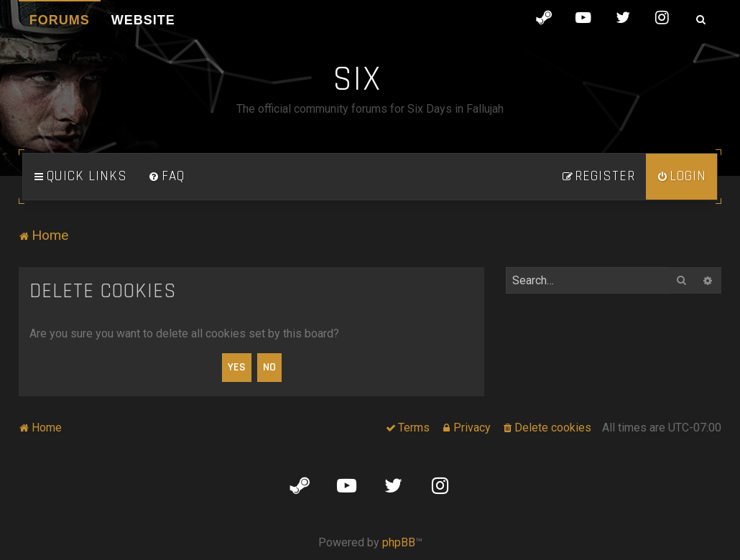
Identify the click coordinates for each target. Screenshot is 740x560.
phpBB (399, 542)
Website (143, 20)
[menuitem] (167, 177)
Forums (60, 20)
